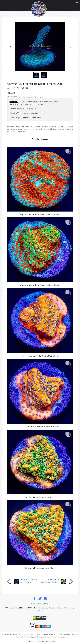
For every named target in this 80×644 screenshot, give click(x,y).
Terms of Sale (65, 126)
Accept (32, 641)
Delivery (13, 113)
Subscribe (35, 603)
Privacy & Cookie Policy (46, 641)
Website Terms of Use (59, 608)
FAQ (43, 104)
